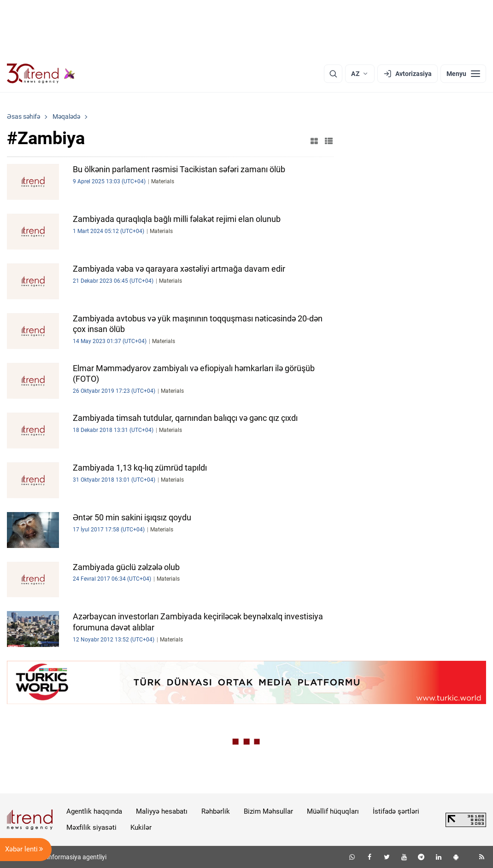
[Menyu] (463, 74)
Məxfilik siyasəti (91, 827)
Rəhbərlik (216, 811)
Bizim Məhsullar (268, 811)
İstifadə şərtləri (396, 811)
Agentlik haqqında (94, 811)
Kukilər (141, 827)
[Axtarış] (333, 74)
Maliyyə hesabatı (162, 811)
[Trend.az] (41, 74)
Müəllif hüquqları (333, 811)
